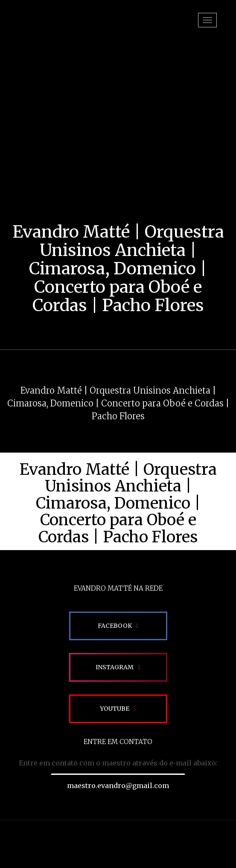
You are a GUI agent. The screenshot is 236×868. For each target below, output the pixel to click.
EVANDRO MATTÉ (47, 30)
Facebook (115, 626)
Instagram (115, 667)
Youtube (115, 709)
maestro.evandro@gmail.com (118, 786)
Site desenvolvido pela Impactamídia (118, 844)
